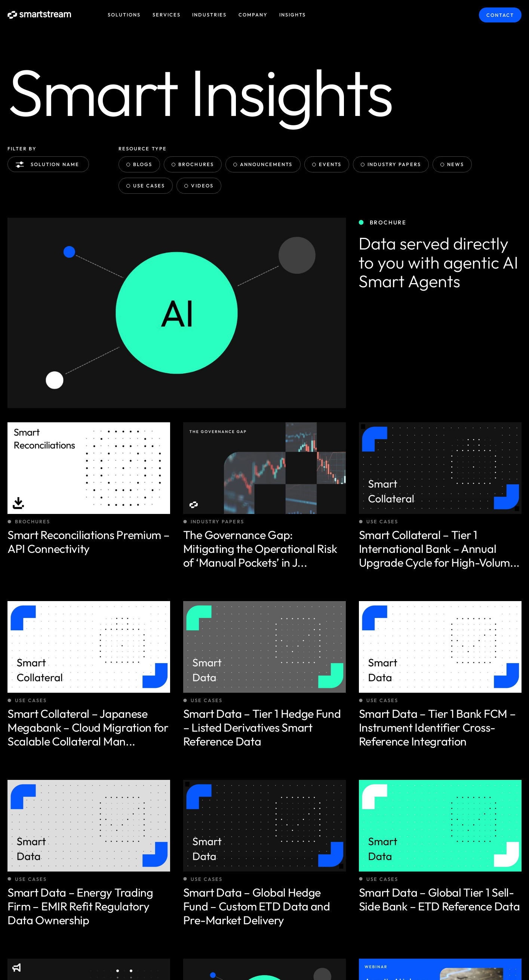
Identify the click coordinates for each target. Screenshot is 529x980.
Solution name (49, 165)
